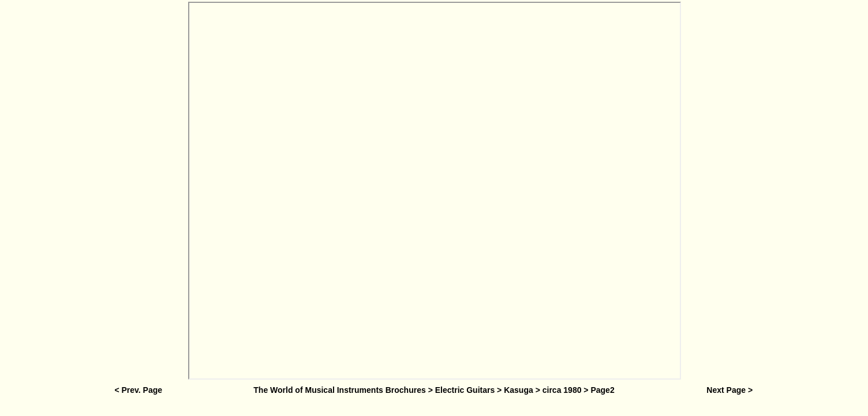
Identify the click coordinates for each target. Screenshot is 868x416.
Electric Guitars (465, 390)
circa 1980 (562, 390)
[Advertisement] (137, 192)
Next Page (726, 390)
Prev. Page (142, 390)
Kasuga (519, 390)
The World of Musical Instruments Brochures (339, 390)
